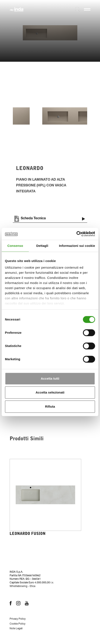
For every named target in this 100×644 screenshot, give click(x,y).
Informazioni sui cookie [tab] (77, 246)
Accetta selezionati (50, 392)
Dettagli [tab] (42, 246)
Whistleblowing (18, 586)
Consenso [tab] (15, 246)
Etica (32, 586)
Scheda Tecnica (29, 219)
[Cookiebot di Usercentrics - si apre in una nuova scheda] (76, 234)
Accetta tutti (50, 378)
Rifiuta (50, 406)
